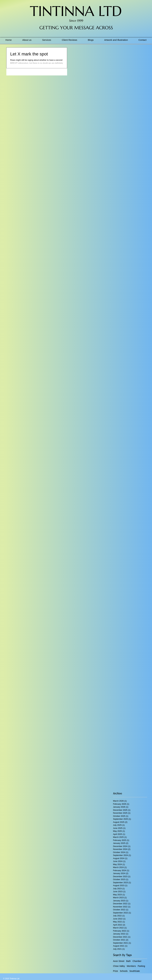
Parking (141, 966)
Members (131, 966)
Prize (116, 971)
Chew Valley (119, 966)
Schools (124, 971)
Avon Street (119, 961)
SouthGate (135, 971)
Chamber (137, 961)
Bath (128, 961)
